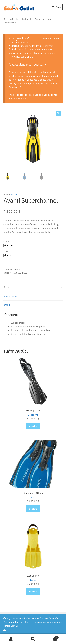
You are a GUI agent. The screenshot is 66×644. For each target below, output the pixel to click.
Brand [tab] (7, 305)
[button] (58, 113)
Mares (15, 194)
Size (6, 251)
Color (6, 241)
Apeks (33, 580)
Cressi (33, 497)
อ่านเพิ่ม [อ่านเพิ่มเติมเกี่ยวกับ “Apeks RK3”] (33, 592)
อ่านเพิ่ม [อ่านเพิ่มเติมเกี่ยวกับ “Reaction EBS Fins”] (33, 509)
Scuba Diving (22, 19)
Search (33, 639)
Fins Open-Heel (38, 19)
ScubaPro (33, 415)
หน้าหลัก (10, 19)
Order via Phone (50, 38)
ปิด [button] (5, 629)
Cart (51, 637)
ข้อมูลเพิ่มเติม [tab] (10, 296)
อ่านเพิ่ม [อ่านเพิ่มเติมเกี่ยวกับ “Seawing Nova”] (33, 426)
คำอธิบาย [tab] (8, 287)
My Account (11, 639)
